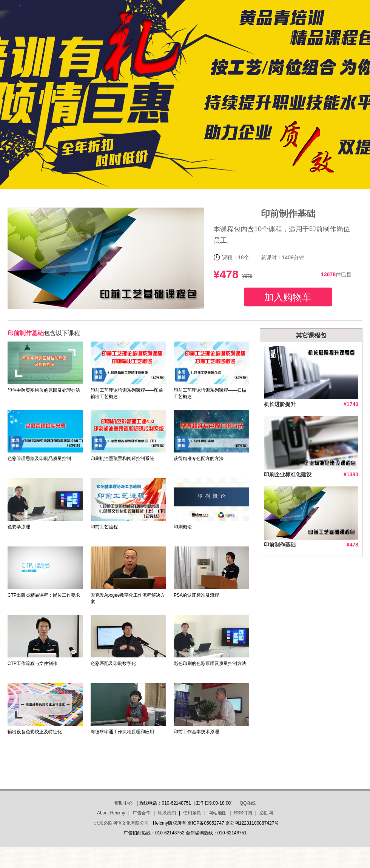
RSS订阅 (243, 813)
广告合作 (142, 813)
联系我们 (167, 813)
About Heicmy (111, 813)
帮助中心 (123, 803)
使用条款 (192, 813)
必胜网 (266, 813)
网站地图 (217, 813)
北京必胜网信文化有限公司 (122, 823)
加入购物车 (288, 297)
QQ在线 (248, 803)
